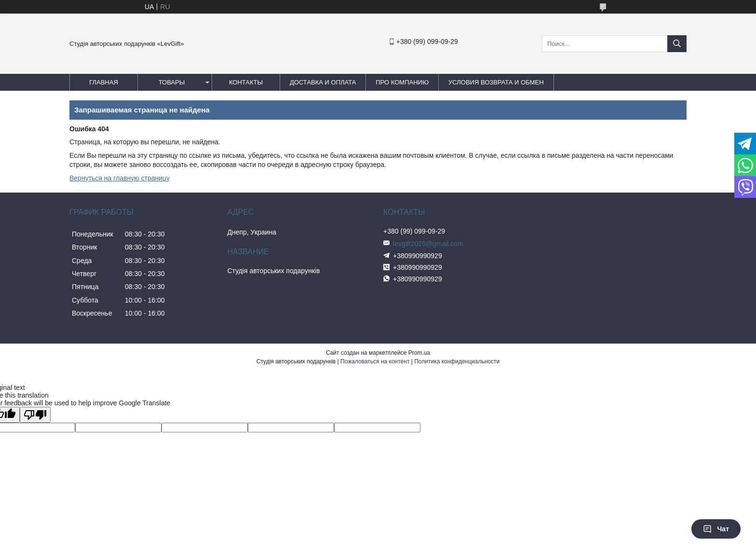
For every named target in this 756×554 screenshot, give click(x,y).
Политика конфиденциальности (457, 361)
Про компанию (402, 82)
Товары (172, 82)
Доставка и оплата (323, 82)
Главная (104, 82)
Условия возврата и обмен (496, 82)
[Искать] (677, 44)
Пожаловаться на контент (375, 361)
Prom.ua (419, 353)
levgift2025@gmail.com (428, 244)
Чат (716, 529)
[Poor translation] (35, 415)
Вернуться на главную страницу (120, 178)
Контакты (246, 82)
